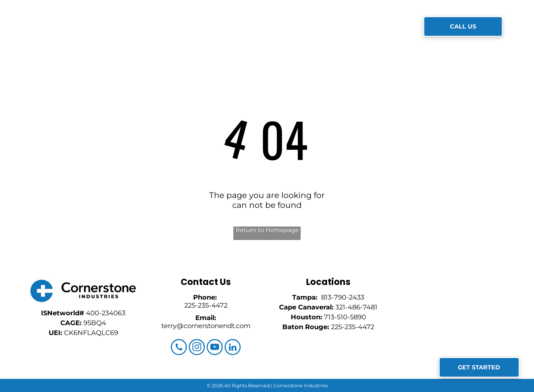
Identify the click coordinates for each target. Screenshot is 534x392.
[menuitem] (169, 27)
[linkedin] (233, 348)
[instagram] (197, 348)
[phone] (179, 348)
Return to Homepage (267, 230)
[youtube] (215, 348)
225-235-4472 (206, 305)
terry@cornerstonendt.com (206, 326)
